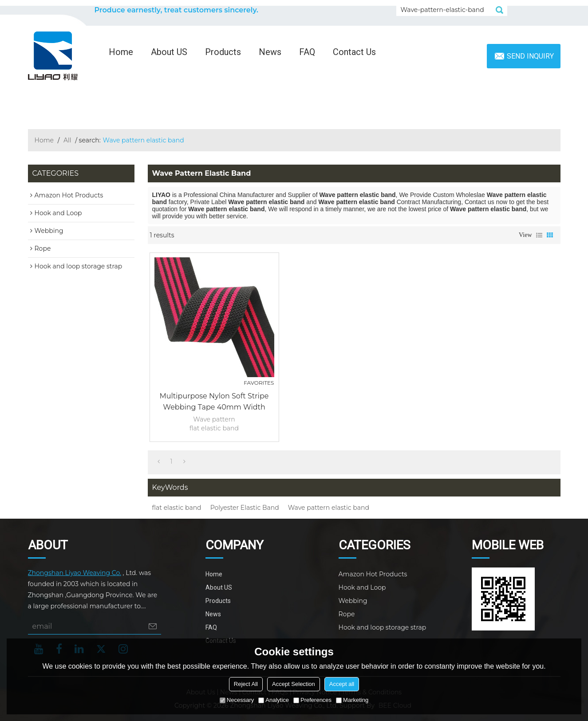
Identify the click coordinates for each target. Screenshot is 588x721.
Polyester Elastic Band (245, 508)
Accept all (342, 684)
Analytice (274, 700)
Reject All (246, 684)
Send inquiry (530, 56)
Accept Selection (294, 684)
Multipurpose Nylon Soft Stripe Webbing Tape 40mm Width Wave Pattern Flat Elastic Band (214, 402)
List (539, 235)
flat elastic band (177, 508)
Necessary (237, 700)
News (270, 52)
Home (121, 52)
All (67, 140)
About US (169, 52)
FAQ (307, 52)
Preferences (312, 700)
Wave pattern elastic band (329, 508)
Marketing (352, 700)
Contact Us (354, 52)
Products (223, 52)
